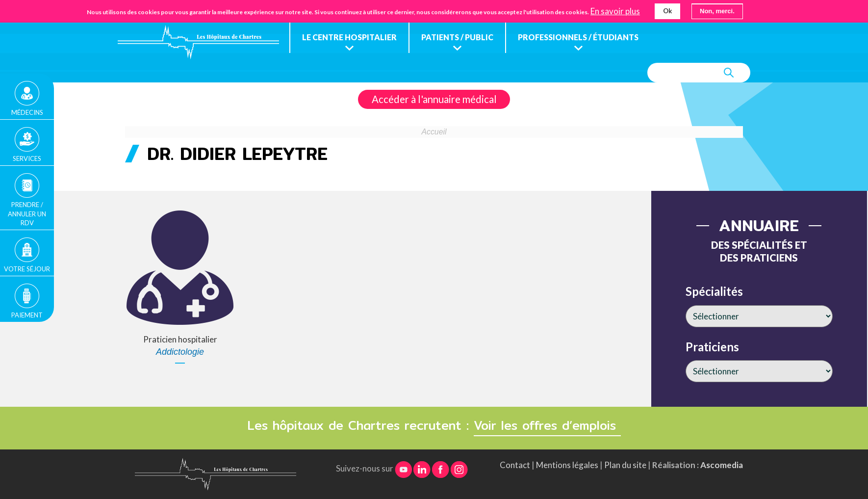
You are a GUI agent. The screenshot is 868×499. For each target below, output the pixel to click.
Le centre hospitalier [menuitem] (349, 37)
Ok (667, 9)
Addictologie (180, 352)
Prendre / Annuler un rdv (27, 213)
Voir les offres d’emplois (547, 425)
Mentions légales (567, 465)
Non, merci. (717, 10)
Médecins (27, 112)
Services (27, 158)
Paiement (27, 315)
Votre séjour (27, 269)
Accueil (434, 132)
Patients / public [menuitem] (457, 37)
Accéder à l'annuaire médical (434, 99)
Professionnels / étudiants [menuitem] (578, 37)
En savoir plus (615, 10)
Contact (515, 465)
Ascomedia (722, 465)
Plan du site (625, 465)
